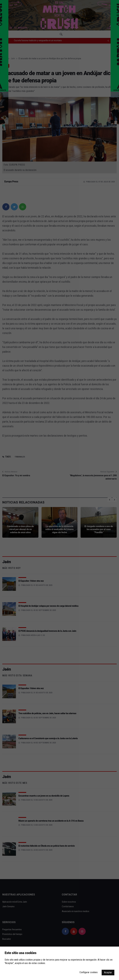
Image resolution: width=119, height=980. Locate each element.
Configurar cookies (89, 972)
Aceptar (108, 972)
